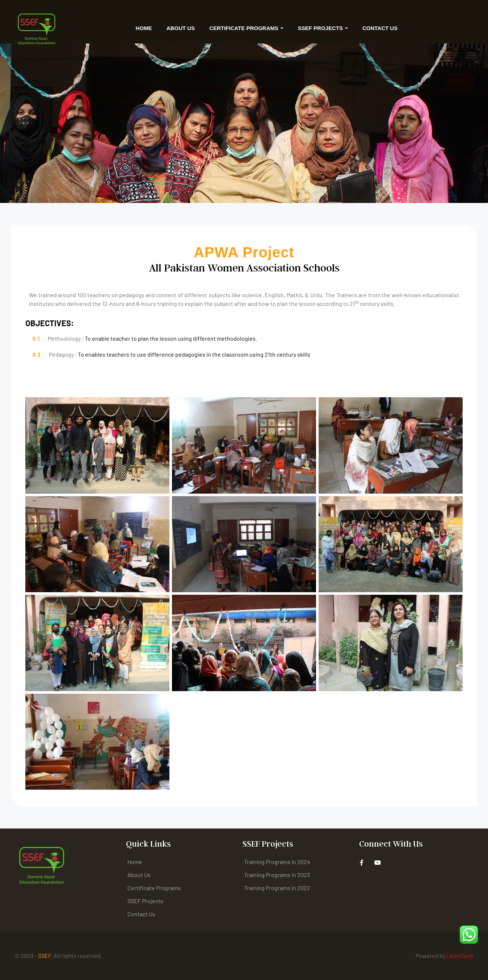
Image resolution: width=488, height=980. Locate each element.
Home (144, 28)
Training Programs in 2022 (277, 888)
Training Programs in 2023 (277, 875)
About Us (181, 28)
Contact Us (380, 28)
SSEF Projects (323, 28)
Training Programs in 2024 (277, 862)
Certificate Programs (246, 28)
